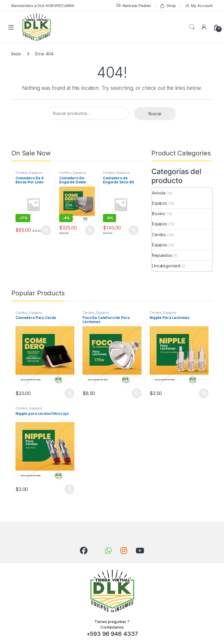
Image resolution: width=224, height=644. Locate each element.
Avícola (159, 193)
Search (192, 27)
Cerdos (21, 173)
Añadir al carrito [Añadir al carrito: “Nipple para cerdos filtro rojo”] (69, 489)
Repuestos (162, 255)
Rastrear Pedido (134, 6)
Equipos (36, 173)
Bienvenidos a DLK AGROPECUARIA (43, 6)
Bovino (159, 214)
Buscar (155, 114)
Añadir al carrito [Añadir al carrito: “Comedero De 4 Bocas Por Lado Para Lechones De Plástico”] (46, 230)
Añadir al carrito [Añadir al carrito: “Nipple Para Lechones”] (204, 393)
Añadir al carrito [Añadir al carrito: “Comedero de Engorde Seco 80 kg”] (134, 230)
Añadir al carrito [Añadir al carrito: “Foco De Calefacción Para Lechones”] (136, 393)
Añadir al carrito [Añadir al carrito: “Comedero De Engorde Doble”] (90, 230)
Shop (168, 6)
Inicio (16, 54)
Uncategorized (166, 266)
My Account (199, 6)
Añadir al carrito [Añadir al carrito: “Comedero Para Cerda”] (69, 393)
